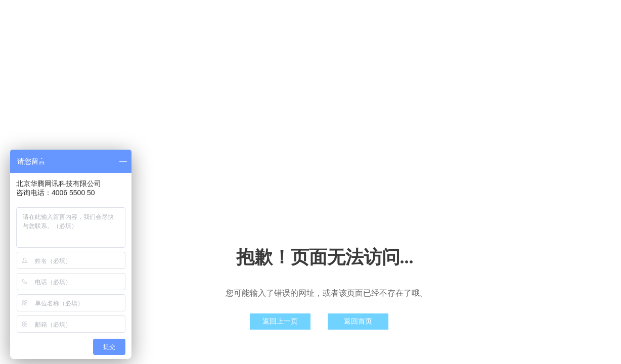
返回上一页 (280, 321)
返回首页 (358, 321)
